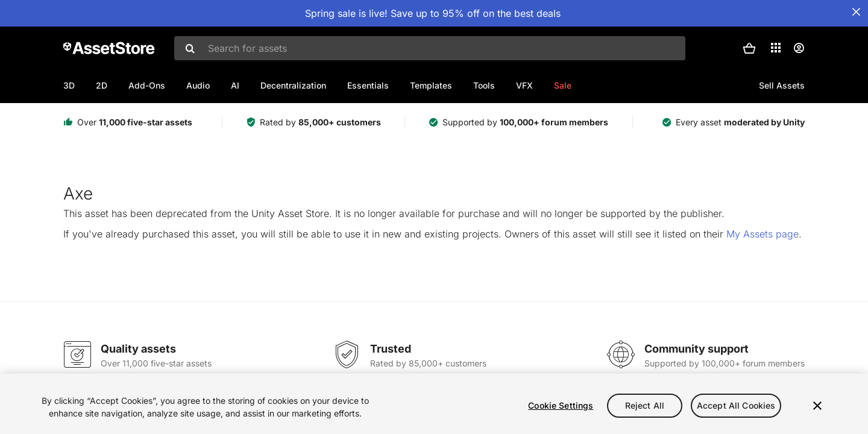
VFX (524, 85)
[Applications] (776, 48)
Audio (198, 85)
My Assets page (763, 234)
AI (235, 85)
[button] (749, 48)
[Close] (817, 406)
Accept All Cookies (736, 405)
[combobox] (430, 48)
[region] (434, 404)
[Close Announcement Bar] (856, 12)
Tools (484, 85)
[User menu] (799, 48)
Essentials (368, 85)
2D (102, 85)
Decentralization (293, 85)
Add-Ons (147, 85)
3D (69, 85)
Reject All (645, 405)
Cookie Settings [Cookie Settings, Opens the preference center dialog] (561, 405)
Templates (431, 85)
